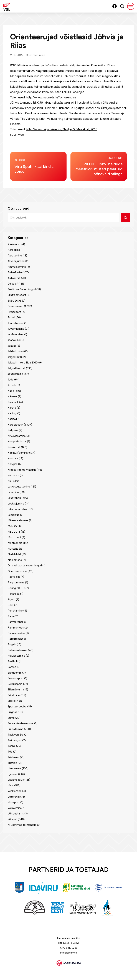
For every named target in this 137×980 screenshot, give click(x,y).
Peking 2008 (15, 588)
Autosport (14, 278)
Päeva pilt (14, 577)
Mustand (13, 549)
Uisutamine (14, 768)
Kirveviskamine (17, 436)
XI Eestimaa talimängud (22, 825)
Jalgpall (12, 357)
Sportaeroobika (17, 707)
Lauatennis (14, 498)
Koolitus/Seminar (18, 453)
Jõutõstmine (15, 374)
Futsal (11, 317)
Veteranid (14, 797)
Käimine (12, 396)
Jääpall (12, 346)
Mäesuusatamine (18, 520)
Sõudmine (14, 695)
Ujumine (13, 774)
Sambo (12, 667)
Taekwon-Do (16, 735)
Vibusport (14, 802)
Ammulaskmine (17, 267)
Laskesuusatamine (19, 487)
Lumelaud (14, 515)
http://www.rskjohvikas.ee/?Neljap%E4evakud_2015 (62, 129)
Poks (11, 605)
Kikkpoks (13, 430)
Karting (12, 413)
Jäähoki (12, 340)
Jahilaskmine (15, 351)
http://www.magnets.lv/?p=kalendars (51, 97)
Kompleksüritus (17, 442)
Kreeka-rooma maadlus (22, 470)
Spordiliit (13, 701)
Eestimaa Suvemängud (22, 289)
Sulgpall (12, 712)
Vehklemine (15, 791)
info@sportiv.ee (68, 953)
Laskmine (13, 492)
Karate (12, 408)
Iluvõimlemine (16, 329)
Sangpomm (15, 673)
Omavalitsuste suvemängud (25, 566)
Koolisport (14, 447)
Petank (12, 594)
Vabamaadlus (16, 780)
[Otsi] (125, 218)
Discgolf (13, 284)
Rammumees (16, 628)
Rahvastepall (16, 622)
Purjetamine (15, 611)
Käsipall (12, 419)
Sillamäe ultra (16, 690)
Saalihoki (13, 661)
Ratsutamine (16, 639)
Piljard (11, 599)
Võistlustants (16, 814)
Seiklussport (15, 684)
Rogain (12, 644)
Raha (11, 616)
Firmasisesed (16, 306)
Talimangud (15, 740)
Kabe (11, 391)
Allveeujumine (16, 261)
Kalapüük (13, 402)
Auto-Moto (15, 272)
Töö (10, 752)
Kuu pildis (13, 481)
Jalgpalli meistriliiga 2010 (23, 363)
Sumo (11, 718)
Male (11, 526)
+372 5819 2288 (69, 948)
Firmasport (14, 312)
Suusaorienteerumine (21, 723)
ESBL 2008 (15, 301)
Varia (11, 785)
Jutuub (12, 385)
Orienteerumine (35, 55)
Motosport (14, 537)
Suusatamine (16, 729)
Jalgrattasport (17, 368)
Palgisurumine (16, 583)
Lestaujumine (16, 504)
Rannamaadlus (16, 633)
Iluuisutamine (16, 323)
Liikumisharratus (17, 509)
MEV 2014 (14, 532)
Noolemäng (15, 560)
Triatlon (12, 763)
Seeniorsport (16, 678)
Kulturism (13, 475)
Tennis (12, 746)
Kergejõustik (15, 425)
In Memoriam (16, 334)
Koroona (13, 459)
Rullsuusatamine (17, 650)
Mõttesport (15, 543)
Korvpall (13, 464)
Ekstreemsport (17, 295)
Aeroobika (14, 250)
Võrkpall (12, 819)
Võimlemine (15, 808)
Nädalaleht (14, 554)
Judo (11, 380)
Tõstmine (13, 757)
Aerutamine (15, 256)
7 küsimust (14, 244)
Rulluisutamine (16, 656)
